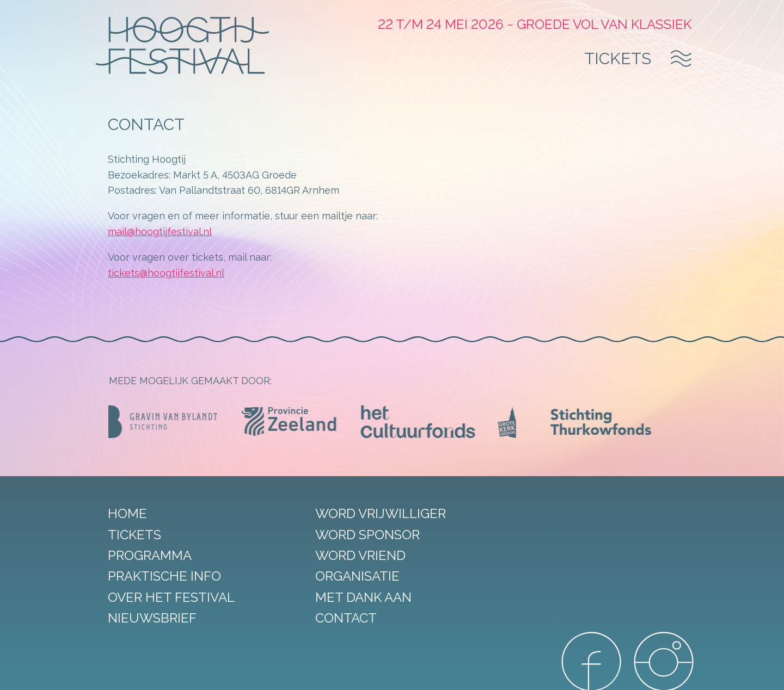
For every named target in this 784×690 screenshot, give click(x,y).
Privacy (307, 673)
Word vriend (354, 555)
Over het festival (172, 597)
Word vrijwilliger (374, 513)
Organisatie (351, 577)
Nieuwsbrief (153, 618)
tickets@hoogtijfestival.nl (167, 273)
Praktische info (166, 577)
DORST (540, 673)
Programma (151, 555)
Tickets (617, 59)
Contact (339, 618)
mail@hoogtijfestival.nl (161, 232)
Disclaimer (268, 673)
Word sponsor (361, 535)
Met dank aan (357, 597)
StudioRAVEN (494, 673)
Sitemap (229, 673)
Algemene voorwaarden (369, 673)
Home (128, 513)
